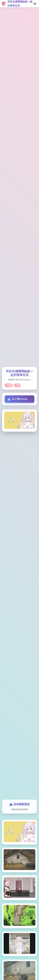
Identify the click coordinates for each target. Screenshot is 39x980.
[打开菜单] (35, 4)
